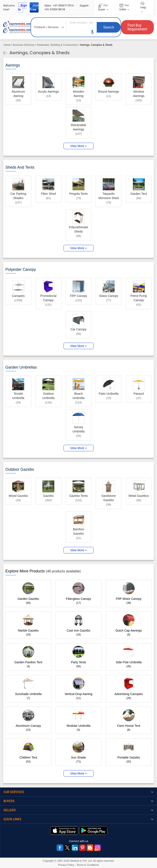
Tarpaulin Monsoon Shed (109, 196)
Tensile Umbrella (18, 396)
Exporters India (17, 27)
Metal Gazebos (139, 496)
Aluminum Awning (18, 94)
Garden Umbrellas (21, 367)
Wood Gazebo (18, 496)
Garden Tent (139, 194)
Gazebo (48, 496)
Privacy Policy (66, 865)
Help (143, 7)
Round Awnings (109, 92)
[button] (92, 32)
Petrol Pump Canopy (139, 298)
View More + (79, 146)
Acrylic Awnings (48, 92)
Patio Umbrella (109, 394)
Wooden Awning (79, 94)
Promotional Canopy (48, 298)
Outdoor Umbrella (48, 396)
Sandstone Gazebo (109, 498)
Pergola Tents (78, 194)
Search (109, 27)
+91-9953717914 (59, 6)
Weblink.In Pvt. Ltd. (81, 861)
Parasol (139, 394)
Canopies (18, 296)
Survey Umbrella (78, 429)
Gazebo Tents (78, 496)
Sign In (23, 7)
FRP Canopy (79, 296)
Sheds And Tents (20, 167)
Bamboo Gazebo (78, 531)
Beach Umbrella (78, 396)
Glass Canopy (109, 296)
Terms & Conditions (88, 865)
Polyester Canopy (21, 269)
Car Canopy (78, 329)
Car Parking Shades (18, 196)
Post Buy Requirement (137, 27)
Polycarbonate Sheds (79, 229)
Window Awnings (139, 94)
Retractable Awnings (79, 127)
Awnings (13, 65)
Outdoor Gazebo (20, 469)
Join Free (34, 7)
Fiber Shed (48, 194)
